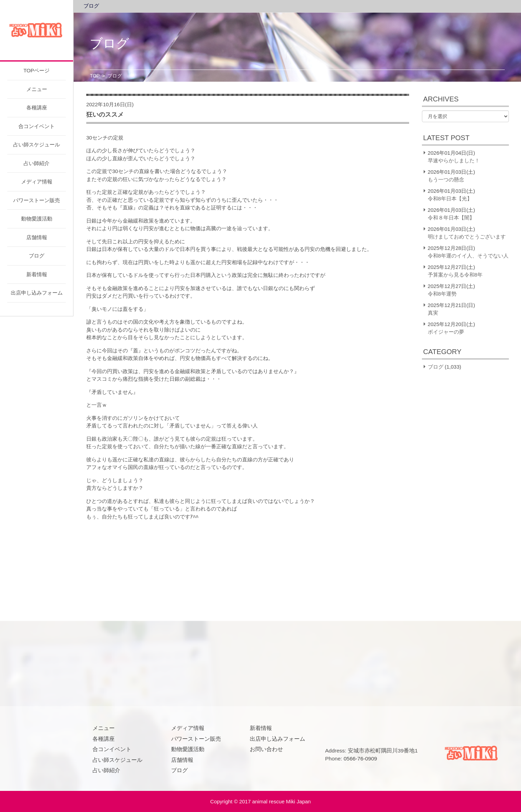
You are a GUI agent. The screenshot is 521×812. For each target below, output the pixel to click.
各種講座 (37, 107)
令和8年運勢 (442, 294)
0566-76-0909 (360, 759)
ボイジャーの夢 (446, 332)
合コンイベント (37, 126)
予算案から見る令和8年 (455, 275)
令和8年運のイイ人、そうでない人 (468, 256)
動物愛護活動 (37, 219)
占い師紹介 (37, 163)
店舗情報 (37, 237)
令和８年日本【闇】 (451, 218)
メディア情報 (37, 182)
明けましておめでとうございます (467, 237)
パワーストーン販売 (37, 200)
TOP (95, 76)
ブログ (37, 256)
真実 (433, 313)
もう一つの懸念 (446, 179)
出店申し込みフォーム (37, 293)
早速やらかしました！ (454, 160)
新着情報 (37, 274)
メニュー (37, 89)
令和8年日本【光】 (450, 199)
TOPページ (37, 70)
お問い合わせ (266, 749)
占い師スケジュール (37, 145)
